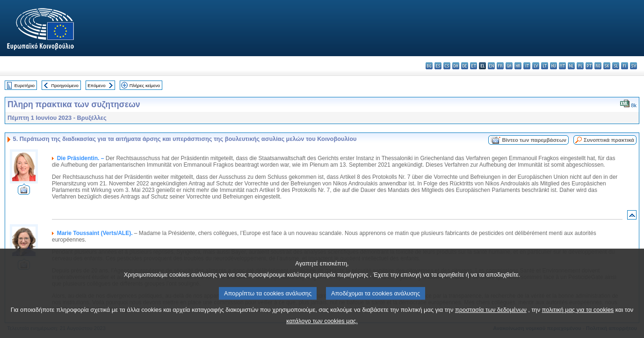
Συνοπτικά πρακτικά (609, 140)
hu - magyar (554, 66)
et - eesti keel (474, 66)
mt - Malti (562, 66)
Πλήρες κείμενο (145, 85)
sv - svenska (633, 66)
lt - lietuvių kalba (545, 66)
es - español (438, 66)
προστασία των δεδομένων (491, 321)
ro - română (598, 66)
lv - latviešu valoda (536, 66)
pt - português (589, 66)
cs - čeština (447, 66)
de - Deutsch (465, 66)
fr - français (500, 66)
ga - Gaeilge (509, 66)
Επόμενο (96, 85)
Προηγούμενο (65, 85)
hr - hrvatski (518, 66)
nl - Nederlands (571, 66)
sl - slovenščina (616, 66)
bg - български (429, 66)
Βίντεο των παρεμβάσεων (534, 140)
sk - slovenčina (607, 66)
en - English (491, 66)
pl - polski (580, 66)
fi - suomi (625, 66)
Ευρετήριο (25, 85)
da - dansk (456, 66)
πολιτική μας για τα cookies (578, 321)
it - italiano (527, 66)
